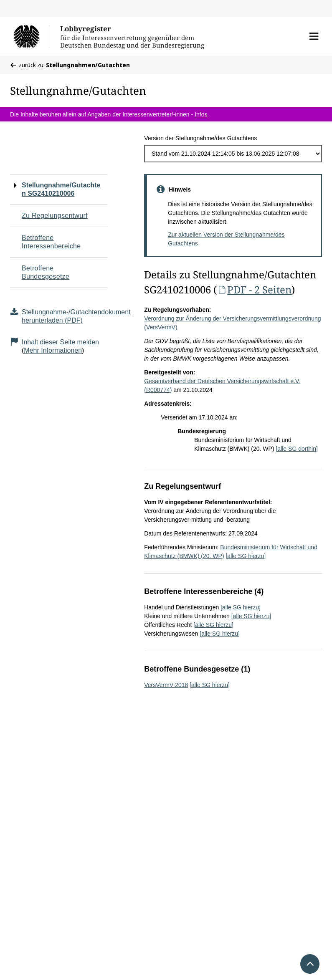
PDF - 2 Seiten (254, 289)
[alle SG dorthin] (297, 449)
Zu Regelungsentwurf (55, 216)
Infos (201, 114)
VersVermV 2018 (166, 685)
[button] (314, 36)
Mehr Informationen (53, 350)
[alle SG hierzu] (246, 556)
